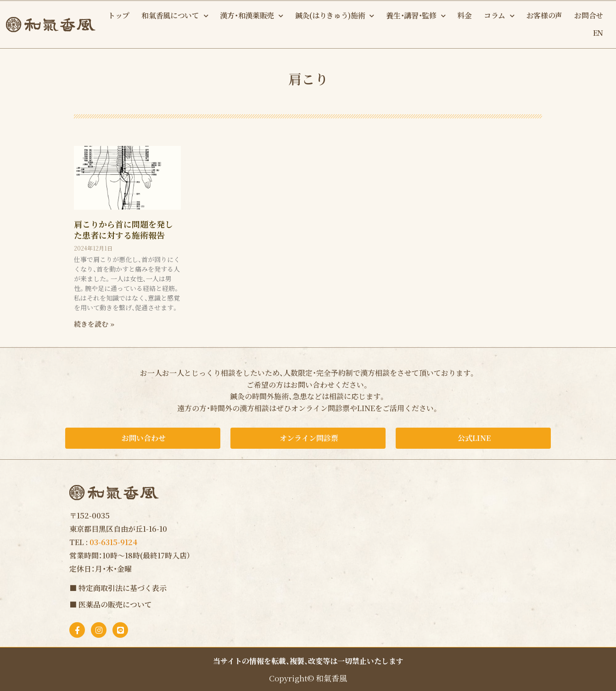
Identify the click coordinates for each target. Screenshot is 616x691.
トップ (119, 15)
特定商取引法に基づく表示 (123, 588)
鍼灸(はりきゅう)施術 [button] (335, 16)
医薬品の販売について (115, 605)
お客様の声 (545, 15)
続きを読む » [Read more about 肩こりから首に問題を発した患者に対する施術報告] (94, 324)
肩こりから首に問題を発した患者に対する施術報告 (123, 229)
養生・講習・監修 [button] (416, 16)
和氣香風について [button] (175, 16)
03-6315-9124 (113, 542)
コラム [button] (499, 16)
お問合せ (589, 15)
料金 (464, 15)
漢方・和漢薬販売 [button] (251, 16)
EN (598, 33)
